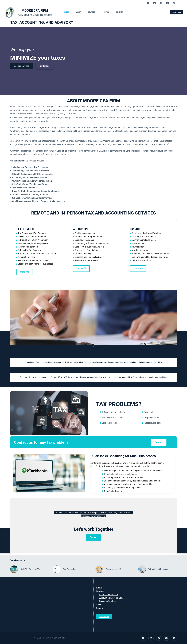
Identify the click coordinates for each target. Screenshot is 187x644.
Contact (119, 12)
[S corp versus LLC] (99, 569)
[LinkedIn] (155, 3)
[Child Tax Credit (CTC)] (14, 569)
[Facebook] (161, 3)
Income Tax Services (109, 595)
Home (66, 12)
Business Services (108, 601)
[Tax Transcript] (57, 569)
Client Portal (177, 12)
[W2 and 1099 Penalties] (142, 569)
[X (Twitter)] (167, 3)
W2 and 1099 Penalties (158, 569)
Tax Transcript (69, 569)
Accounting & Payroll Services (113, 598)
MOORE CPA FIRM (35, 11)
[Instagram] (174, 3)
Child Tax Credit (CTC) (30, 569)
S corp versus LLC (114, 569)
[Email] (148, 3)
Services (93, 12)
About (78, 12)
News (107, 12)
